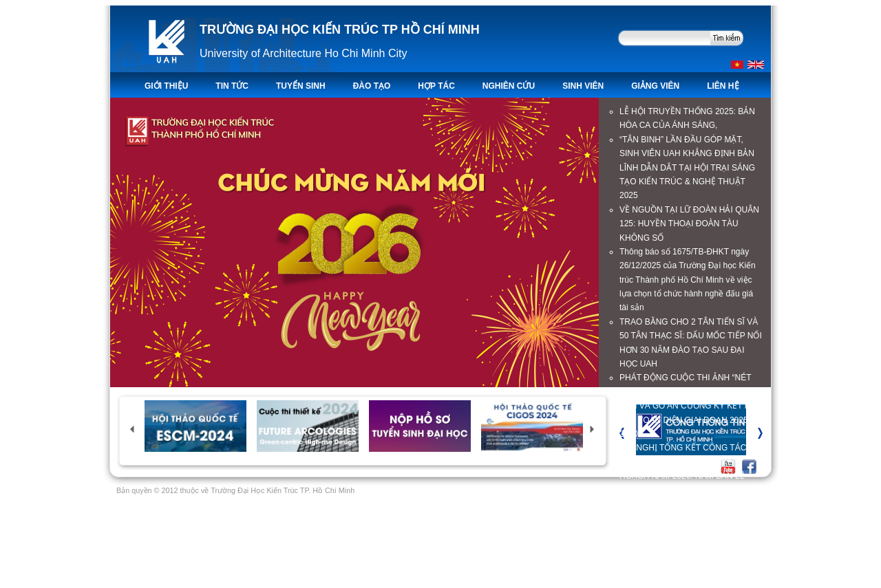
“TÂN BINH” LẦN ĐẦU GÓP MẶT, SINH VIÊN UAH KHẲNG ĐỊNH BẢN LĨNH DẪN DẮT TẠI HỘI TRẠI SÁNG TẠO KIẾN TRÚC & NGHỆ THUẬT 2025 (687, 168)
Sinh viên (583, 86)
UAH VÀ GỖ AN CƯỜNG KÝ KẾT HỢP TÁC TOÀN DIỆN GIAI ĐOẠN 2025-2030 (691, 420)
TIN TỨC (232, 86)
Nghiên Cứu (509, 86)
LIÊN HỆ (723, 86)
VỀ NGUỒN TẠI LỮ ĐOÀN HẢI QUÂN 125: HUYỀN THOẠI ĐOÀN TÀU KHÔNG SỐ (689, 224)
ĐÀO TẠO (372, 86)
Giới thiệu (166, 86)
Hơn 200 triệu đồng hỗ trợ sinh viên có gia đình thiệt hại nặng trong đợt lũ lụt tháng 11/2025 (690, 532)
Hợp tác (436, 86)
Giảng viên (655, 86)
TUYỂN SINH (301, 86)
